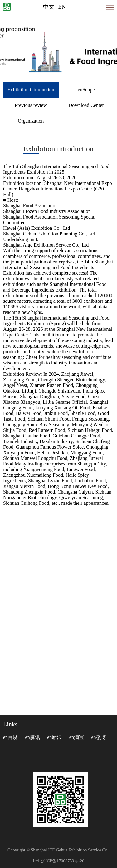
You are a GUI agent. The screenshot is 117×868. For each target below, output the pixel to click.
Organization (31, 121)
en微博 (98, 737)
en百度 (10, 737)
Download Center (86, 105)
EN (62, 7)
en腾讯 (33, 737)
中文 (49, 7)
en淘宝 (77, 737)
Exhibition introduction (31, 90)
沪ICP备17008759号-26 (63, 861)
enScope (86, 90)
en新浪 (54, 737)
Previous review (31, 105)
